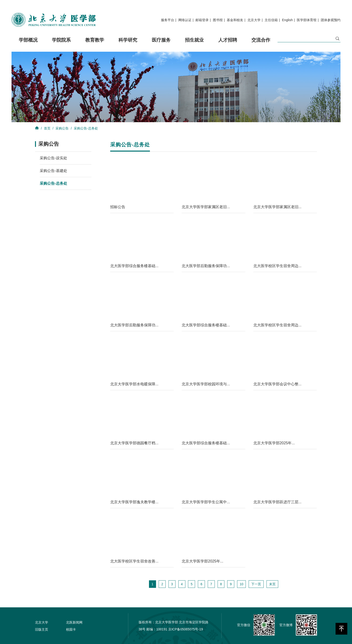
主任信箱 (271, 20)
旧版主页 (42, 629)
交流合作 (261, 44)
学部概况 (28, 44)
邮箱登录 (202, 20)
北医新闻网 (74, 622)
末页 (272, 584)
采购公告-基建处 (53, 171)
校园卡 (71, 629)
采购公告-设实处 (53, 158)
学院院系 (61, 44)
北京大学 (254, 20)
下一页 (256, 584)
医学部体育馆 (307, 20)
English (287, 20)
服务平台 (168, 20)
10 (242, 584)
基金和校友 (235, 20)
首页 (47, 128)
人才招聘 (228, 44)
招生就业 (194, 44)
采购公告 (62, 128)
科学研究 (128, 44)
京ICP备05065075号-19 (186, 629)
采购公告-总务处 (86, 128)
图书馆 (218, 20)
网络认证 (185, 20)
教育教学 (95, 44)
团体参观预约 (331, 20)
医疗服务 (161, 44)
